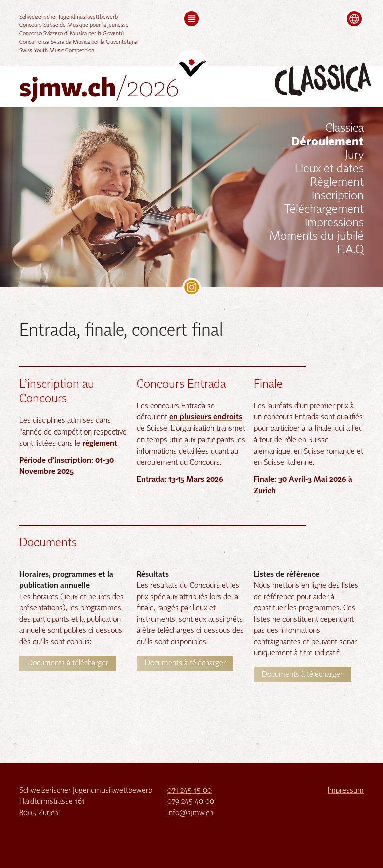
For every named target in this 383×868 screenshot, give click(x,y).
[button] (192, 19)
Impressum (346, 791)
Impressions (334, 223)
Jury (354, 156)
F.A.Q (351, 250)
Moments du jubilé (317, 237)
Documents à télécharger (68, 663)
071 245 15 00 (189, 791)
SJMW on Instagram (192, 287)
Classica (345, 129)
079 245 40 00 (191, 802)
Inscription (338, 196)
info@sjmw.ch (190, 813)
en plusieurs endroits (206, 417)
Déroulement (328, 142)
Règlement (337, 183)
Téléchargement (324, 210)
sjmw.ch (99, 89)
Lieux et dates (329, 169)
